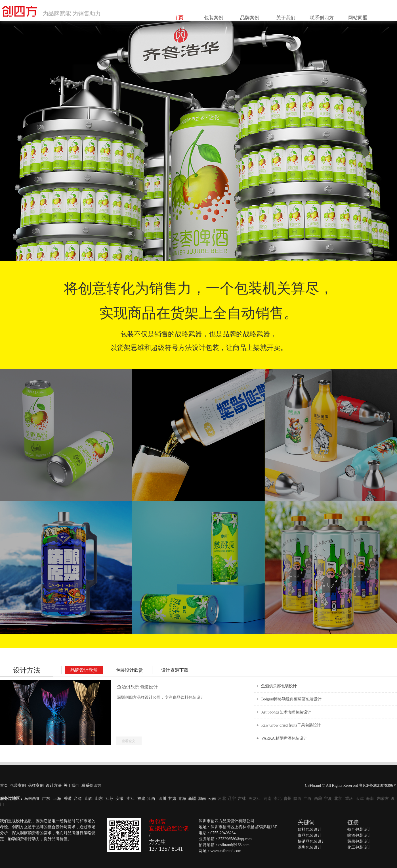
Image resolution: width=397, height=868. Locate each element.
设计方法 (27, 670)
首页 (4, 785)
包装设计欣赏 (129, 670)
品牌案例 (284, 14)
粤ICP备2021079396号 (378, 785)
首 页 (229, 14)
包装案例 (257, 14)
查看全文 (129, 741)
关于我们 (312, 14)
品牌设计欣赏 (84, 670)
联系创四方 (339, 14)
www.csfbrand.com (226, 851)
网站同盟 (367, 14)
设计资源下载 (175, 670)
